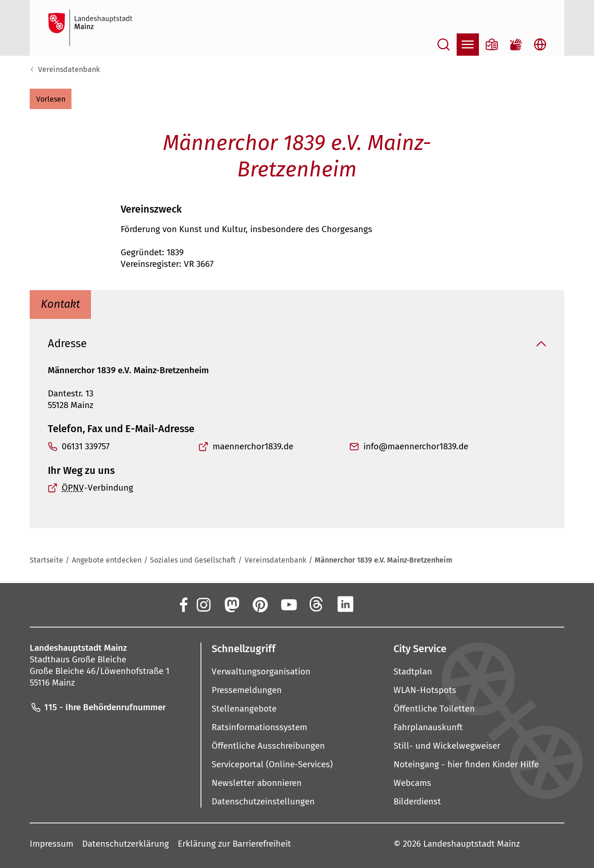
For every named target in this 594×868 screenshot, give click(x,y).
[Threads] (317, 604)
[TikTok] (402, 604)
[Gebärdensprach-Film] (516, 45)
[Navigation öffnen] (468, 45)
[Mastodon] (231, 604)
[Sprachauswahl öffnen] (540, 45)
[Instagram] (203, 604)
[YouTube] (288, 604)
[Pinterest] (260, 604)
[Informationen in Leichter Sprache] (492, 45)
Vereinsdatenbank (69, 69)
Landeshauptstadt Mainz (471, 844)
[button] (51, 99)
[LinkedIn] (345, 604)
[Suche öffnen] (444, 45)
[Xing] (374, 604)
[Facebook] (183, 604)
